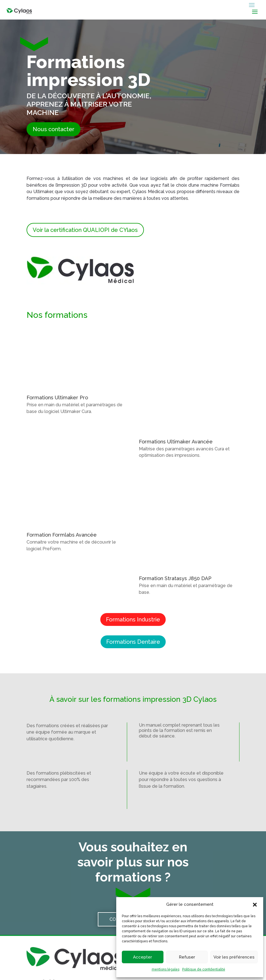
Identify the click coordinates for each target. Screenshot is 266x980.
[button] (255, 905)
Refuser (187, 957)
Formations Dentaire (133, 564)
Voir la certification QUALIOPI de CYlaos (85, 230)
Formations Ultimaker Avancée (176, 395)
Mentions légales (109, 967)
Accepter (142, 957)
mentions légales (166, 969)
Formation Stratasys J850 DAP (175, 501)
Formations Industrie (133, 542)
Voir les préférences (234, 957)
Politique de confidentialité (204, 969)
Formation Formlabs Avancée (62, 491)
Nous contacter (54, 129)
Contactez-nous (131, 842)
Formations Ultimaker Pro (57, 397)
